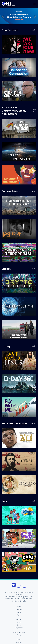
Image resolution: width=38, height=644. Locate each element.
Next (35, 16)
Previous (3, 16)
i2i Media (23, 601)
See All (34, 30)
